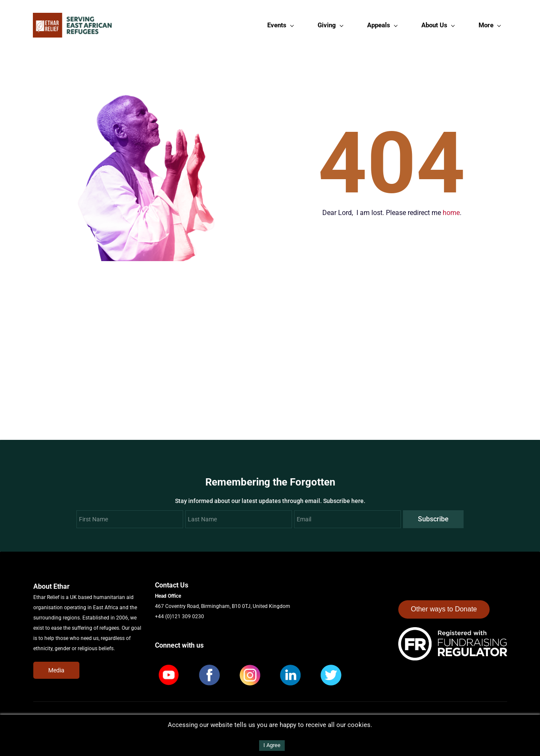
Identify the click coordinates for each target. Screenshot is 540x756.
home (451, 214)
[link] (453, 634)
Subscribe (433, 520)
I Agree (272, 745)
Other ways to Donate (444, 611)
